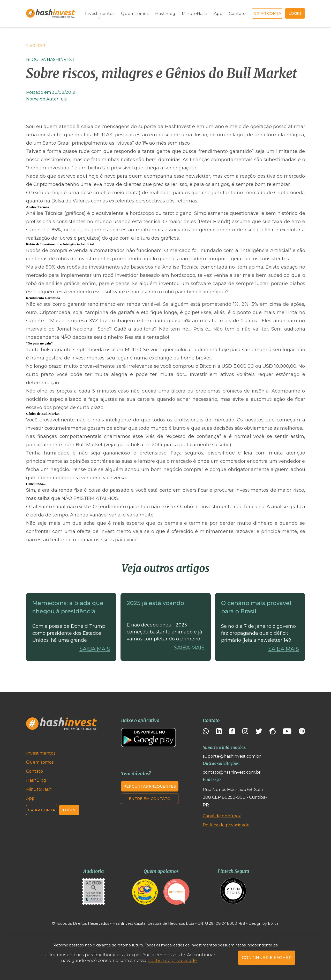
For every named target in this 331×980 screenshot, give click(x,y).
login (295, 13)
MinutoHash (194, 14)
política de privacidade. (172, 961)
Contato (237, 14)
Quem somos (135, 14)
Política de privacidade (226, 825)
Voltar (36, 46)
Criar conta (268, 13)
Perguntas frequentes (150, 786)
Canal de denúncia (222, 816)
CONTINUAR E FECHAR (267, 958)
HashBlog (165, 14)
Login (69, 810)
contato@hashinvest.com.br (232, 772)
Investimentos (100, 14)
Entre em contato (150, 799)
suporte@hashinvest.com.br (232, 756)
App (218, 14)
